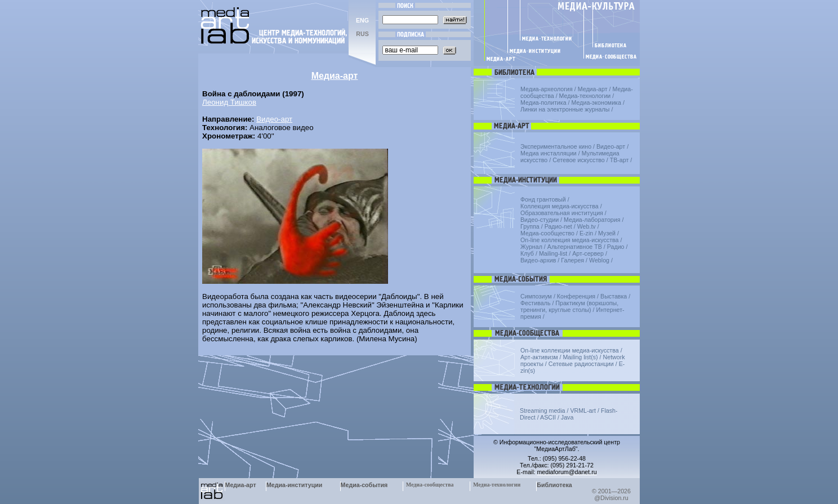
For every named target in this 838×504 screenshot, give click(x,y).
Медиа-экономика (596, 102)
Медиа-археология (547, 89)
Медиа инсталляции (549, 153)
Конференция (576, 296)
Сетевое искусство (579, 160)
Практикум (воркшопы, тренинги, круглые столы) (569, 306)
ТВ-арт (619, 160)
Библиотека (554, 485)
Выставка (614, 296)
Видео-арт (274, 119)
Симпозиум (536, 296)
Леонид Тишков (229, 102)
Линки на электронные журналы (565, 109)
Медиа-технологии (585, 96)
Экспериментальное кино (556, 146)
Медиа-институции (294, 485)
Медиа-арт (593, 89)
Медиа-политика (543, 102)
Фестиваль (535, 303)
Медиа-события (364, 485)
